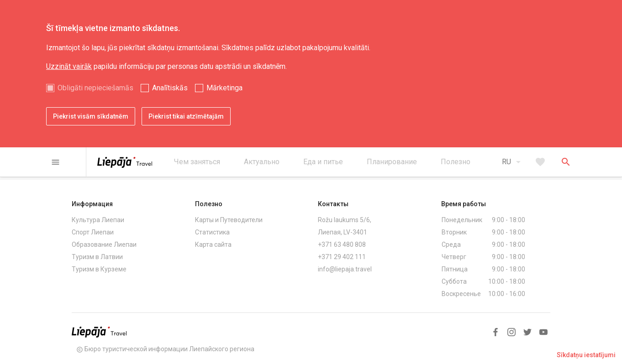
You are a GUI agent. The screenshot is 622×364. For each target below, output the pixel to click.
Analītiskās (170, 88)
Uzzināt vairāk (69, 66)
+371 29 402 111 (342, 257)
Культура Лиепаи (98, 220)
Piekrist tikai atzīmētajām (186, 116)
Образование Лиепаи (104, 244)
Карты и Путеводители (229, 220)
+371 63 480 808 (342, 244)
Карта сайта (213, 244)
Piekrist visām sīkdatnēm (91, 116)
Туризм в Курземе (99, 269)
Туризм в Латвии (97, 257)
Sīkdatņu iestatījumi (586, 355)
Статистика (212, 232)
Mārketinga (224, 88)
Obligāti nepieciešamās (95, 88)
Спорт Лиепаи (93, 232)
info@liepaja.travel (345, 269)
